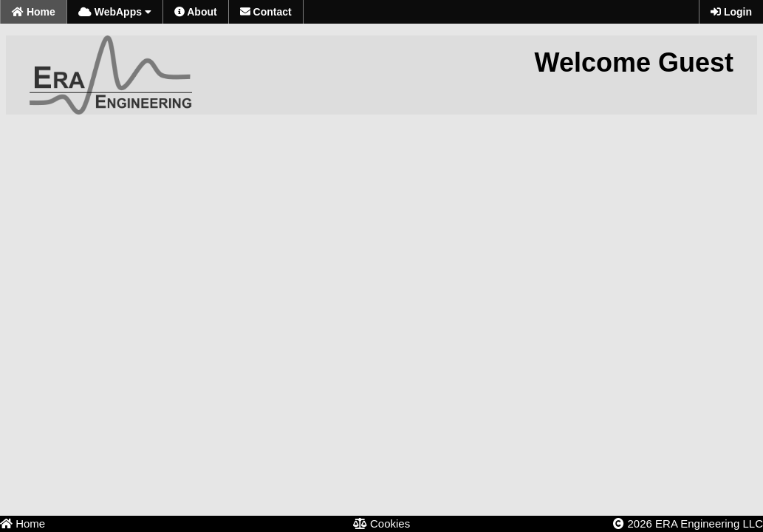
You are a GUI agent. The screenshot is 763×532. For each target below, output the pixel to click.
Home (34, 12)
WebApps (115, 12)
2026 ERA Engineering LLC (688, 524)
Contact (266, 12)
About (196, 12)
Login (731, 12)
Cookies (381, 524)
